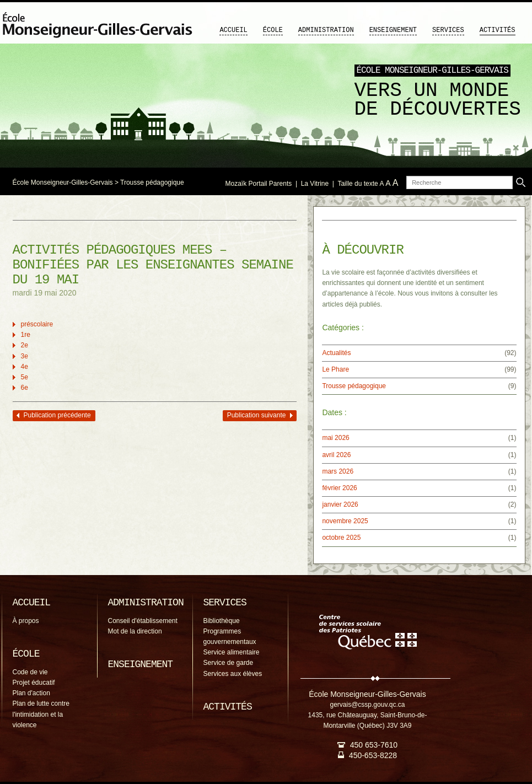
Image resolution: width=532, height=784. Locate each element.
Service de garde (229, 663)
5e (25, 377)
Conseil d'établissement (143, 621)
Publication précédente (57, 415)
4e (25, 367)
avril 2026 (336, 455)
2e (25, 345)
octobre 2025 (341, 538)
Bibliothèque (222, 621)
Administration (326, 30)
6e (25, 388)
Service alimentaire (232, 652)
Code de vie (30, 672)
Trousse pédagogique (152, 182)
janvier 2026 (340, 504)
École (273, 30)
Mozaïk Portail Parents (259, 184)
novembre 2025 (345, 521)
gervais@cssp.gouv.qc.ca (367, 705)
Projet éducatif (34, 683)
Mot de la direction (135, 631)
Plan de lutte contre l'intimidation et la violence (41, 714)
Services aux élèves (233, 674)
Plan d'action (31, 693)
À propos (26, 621)
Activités (498, 30)
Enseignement (393, 30)
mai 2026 (335, 438)
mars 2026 (338, 471)
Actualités (336, 353)
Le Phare (335, 369)
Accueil (233, 30)
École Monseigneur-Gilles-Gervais (63, 182)
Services (448, 30)
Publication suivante (257, 415)
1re (26, 335)
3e (25, 356)
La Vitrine (315, 184)
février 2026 (339, 488)
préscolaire (37, 324)
